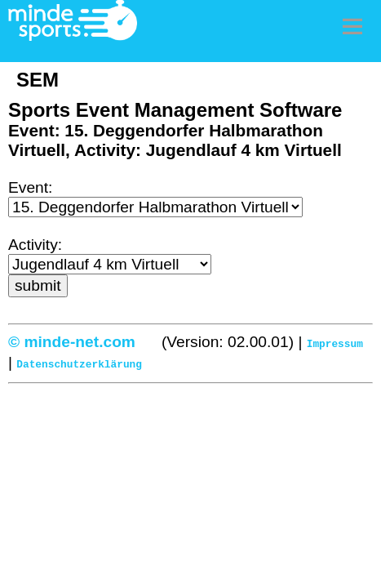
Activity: (35, 245)
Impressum (335, 343)
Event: (30, 187)
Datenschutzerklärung (79, 362)
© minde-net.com (72, 342)
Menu (352, 26)
